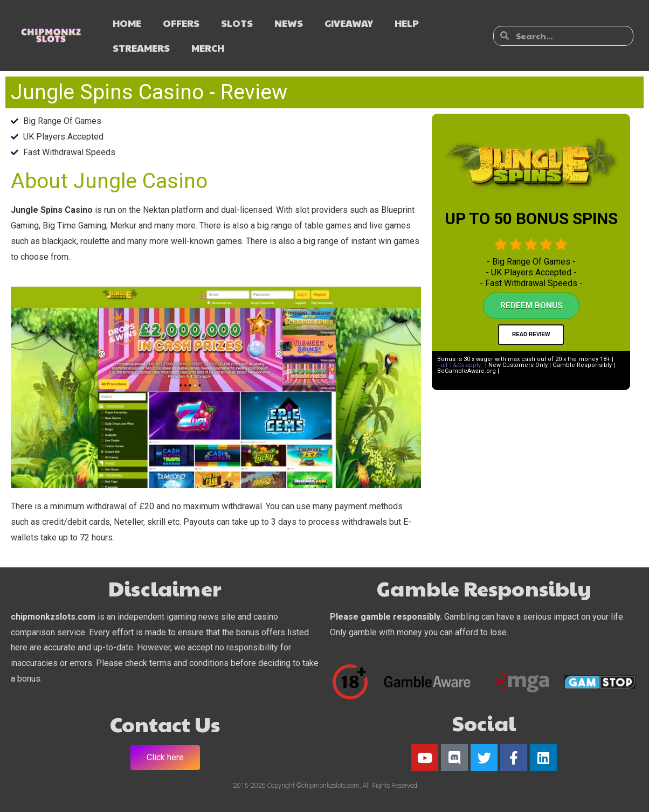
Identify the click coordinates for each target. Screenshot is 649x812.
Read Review (531, 334)
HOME (127, 23)
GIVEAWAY (349, 23)
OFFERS (181, 23)
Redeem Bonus (531, 306)
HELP (407, 23)
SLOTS (237, 23)
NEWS (289, 23)
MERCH (208, 48)
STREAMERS (141, 48)
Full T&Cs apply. (460, 365)
